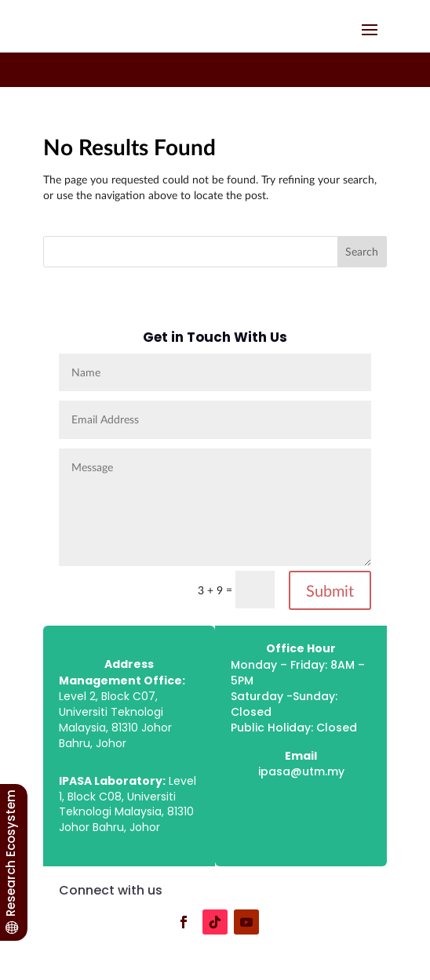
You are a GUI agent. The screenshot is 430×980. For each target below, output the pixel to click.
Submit (330, 590)
